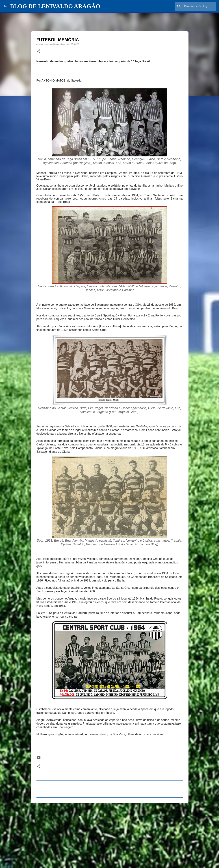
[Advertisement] (110, 834)
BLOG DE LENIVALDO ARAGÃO (55, 6)
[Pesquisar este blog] (197, 6)
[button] (39, 51)
